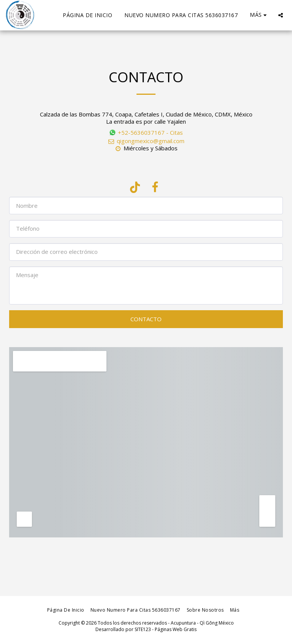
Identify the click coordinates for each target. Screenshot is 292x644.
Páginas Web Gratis (176, 629)
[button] (281, 15)
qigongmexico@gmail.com (146, 141)
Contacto (146, 319)
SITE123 (143, 629)
